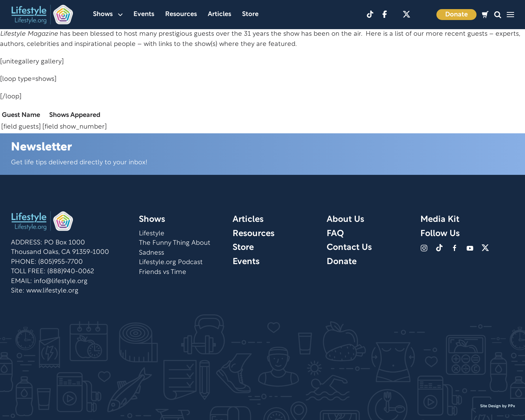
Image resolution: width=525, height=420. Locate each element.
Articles (219, 14)
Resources (181, 14)
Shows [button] (108, 14)
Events (144, 14)
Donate (456, 15)
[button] (498, 15)
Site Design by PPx (498, 406)
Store (250, 14)
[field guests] (21, 127)
